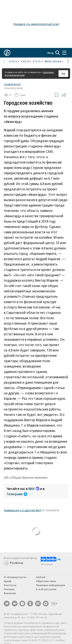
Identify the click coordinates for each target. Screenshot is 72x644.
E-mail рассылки (46, 589)
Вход (50, 53)
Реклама (9, 589)
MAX (34, 489)
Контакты (10, 585)
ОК (63, 74)
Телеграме (17, 494)
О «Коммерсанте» (15, 577)
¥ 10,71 (37, 61)
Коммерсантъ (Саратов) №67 (23, 510)
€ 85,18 (25, 61)
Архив (7, 581)
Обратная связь (46, 581)
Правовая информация (51, 585)
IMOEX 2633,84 (53, 61)
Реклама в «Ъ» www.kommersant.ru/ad (36, 24)
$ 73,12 (13, 61)
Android (41, 577)
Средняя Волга (12, 84)
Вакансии (10, 593)
